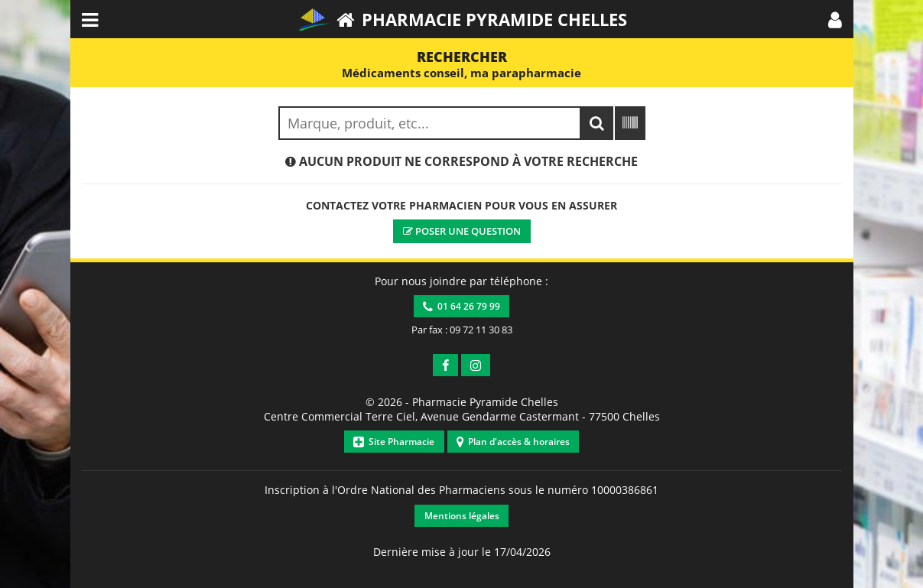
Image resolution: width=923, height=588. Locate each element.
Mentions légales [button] (462, 516)
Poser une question (462, 231)
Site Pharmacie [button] (394, 442)
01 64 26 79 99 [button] (461, 306)
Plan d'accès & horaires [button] (513, 442)
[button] (835, 19)
